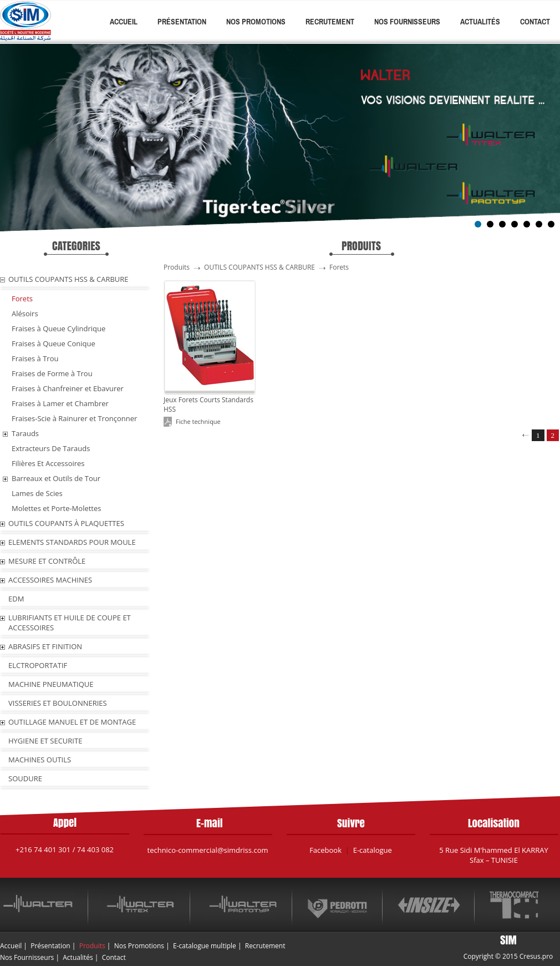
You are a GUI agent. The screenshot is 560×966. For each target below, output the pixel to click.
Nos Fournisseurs (407, 22)
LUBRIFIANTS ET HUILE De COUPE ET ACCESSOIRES (70, 623)
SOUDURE (25, 778)
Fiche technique (198, 421)
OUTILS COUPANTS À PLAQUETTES (66, 523)
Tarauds (25, 433)
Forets (22, 299)
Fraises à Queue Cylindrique (58, 328)
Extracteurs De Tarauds (51, 448)
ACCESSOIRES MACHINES (50, 580)
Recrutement (330, 22)
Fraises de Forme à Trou (52, 373)
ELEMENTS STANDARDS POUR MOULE (72, 542)
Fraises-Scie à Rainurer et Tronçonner (74, 418)
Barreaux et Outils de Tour (56, 478)
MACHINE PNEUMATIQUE (51, 684)
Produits (92, 946)
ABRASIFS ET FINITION (45, 646)
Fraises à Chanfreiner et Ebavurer (68, 388)
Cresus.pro (536, 956)
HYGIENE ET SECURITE (45, 741)
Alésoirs (25, 313)
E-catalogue (373, 850)
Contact (535, 22)
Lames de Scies (37, 493)
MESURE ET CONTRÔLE (47, 561)
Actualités (480, 22)
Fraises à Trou (35, 358)
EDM (16, 599)
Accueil (124, 22)
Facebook (325, 850)
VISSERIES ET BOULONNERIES (58, 703)
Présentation (182, 22)
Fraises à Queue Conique (54, 343)
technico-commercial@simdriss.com (208, 850)
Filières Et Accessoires (48, 463)
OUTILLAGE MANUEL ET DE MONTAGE (72, 722)
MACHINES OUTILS (40, 760)
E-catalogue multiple (205, 946)
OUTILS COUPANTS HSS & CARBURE (68, 279)
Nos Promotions (256, 22)
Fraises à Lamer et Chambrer (60, 403)
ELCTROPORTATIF (38, 665)
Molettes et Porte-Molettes (56, 508)
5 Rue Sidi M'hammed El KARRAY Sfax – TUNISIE (494, 855)
